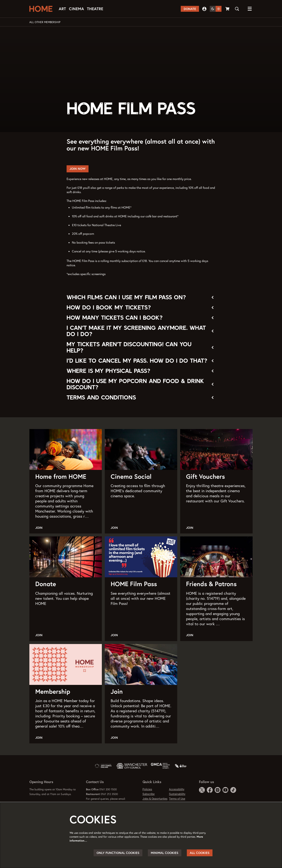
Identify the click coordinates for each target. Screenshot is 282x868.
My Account (204, 9)
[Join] (141, 664)
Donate (190, 9)
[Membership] (66, 664)
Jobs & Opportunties (155, 799)
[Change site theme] (216, 9)
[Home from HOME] (66, 449)
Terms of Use (177, 799)
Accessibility (177, 789)
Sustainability (177, 794)
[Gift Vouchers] (216, 449)
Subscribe (149, 794)
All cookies (200, 853)
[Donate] (66, 557)
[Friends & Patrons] (216, 557)
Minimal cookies (165, 853)
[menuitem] (62, 9)
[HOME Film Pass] (141, 557)
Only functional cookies (118, 853)
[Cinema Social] (141, 449)
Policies (147, 789)
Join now (78, 169)
